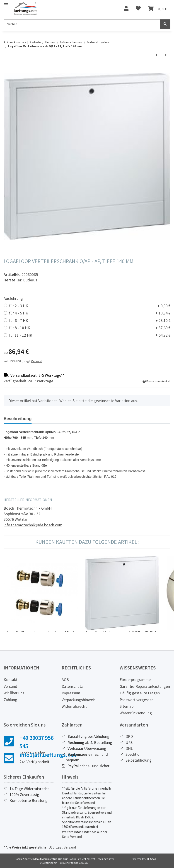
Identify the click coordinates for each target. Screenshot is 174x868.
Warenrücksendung (136, 713)
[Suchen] (82, 24)
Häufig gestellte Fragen (140, 693)
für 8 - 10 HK (90, 328)
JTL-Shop (151, 859)
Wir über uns (14, 693)
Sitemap (127, 706)
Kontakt (11, 680)
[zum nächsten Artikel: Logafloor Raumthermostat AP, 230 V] (166, 55)
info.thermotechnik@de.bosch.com (33, 525)
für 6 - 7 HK (90, 321)
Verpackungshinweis (79, 700)
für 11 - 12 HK (90, 335)
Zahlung (10, 700)
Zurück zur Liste (16, 42)
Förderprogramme (135, 680)
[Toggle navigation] (6, 3)
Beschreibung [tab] (18, 419)
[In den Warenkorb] (7, 70)
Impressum (71, 693)
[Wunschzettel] (138, 9)
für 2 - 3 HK (90, 306)
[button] (126, 9)
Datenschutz (72, 686)
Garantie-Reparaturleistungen (145, 686)
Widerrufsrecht (74, 706)
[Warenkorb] (157, 9)
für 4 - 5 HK (90, 313)
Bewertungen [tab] (52, 419)
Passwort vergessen (137, 700)
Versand (37, 361)
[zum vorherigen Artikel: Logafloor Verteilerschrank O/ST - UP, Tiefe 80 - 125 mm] (156, 55)
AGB (65, 680)
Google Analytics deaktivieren (32, 859)
